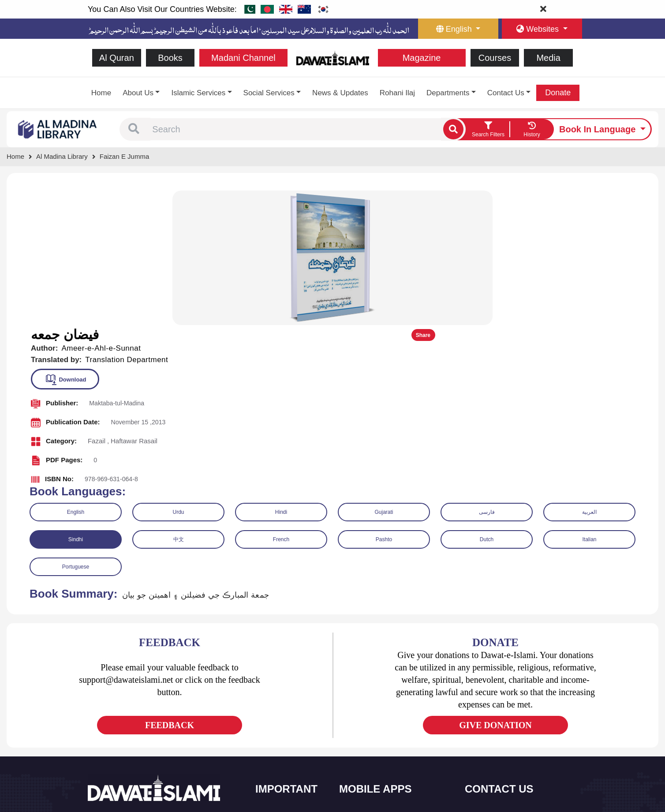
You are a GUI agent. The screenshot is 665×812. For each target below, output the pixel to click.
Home (101, 93)
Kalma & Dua (367, 774)
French (281, 403)
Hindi (281, 376)
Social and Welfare (290, 682)
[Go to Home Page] (333, 57)
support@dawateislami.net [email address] (514, 720)
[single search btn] (453, 129)
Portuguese (76, 430)
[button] (134, 129)
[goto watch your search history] (532, 129)
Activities (278, 756)
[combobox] (296, 129)
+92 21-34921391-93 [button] (507, 682)
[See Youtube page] (128, 724)
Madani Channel (243, 58)
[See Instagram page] (144, 724)
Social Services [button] (269, 93)
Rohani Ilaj (397, 93)
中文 (179, 403)
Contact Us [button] (506, 93)
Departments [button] (448, 93)
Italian (589, 403)
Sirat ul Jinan (367, 682)
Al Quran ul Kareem (375, 700)
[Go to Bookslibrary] (58, 129)
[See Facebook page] (96, 724)
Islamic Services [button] (198, 93)
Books (170, 58)
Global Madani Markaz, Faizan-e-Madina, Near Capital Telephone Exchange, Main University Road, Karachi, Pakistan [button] (523, 758)
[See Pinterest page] (159, 724)
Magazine (422, 58)
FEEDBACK (170, 588)
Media (548, 58)
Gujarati (384, 376)
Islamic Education (289, 774)
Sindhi (76, 403)
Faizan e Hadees (372, 737)
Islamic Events (285, 719)
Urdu (178, 376)
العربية (589, 376)
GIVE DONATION (495, 588)
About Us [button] (138, 93)
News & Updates (340, 93)
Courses (495, 58)
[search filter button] (488, 129)
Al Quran (117, 58)
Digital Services (370, 756)
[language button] (458, 29)
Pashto (384, 403)
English (76, 376)
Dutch (487, 403)
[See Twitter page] (112, 724)
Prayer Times (367, 719)
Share (629, 199)
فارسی (487, 376)
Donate (558, 93)
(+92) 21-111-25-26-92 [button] (509, 702)
